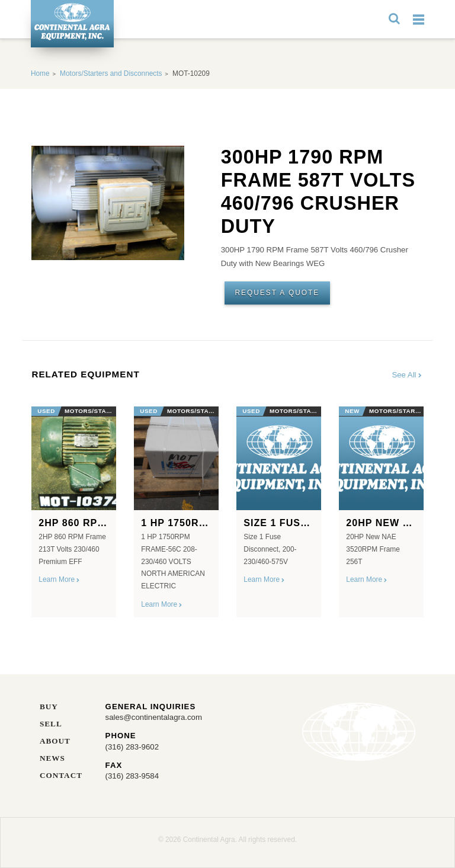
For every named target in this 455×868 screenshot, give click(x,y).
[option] (74, 507)
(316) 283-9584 (132, 776)
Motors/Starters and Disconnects (111, 73)
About (55, 741)
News (52, 758)
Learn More (60, 579)
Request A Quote (277, 293)
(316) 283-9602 (132, 747)
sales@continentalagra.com (154, 717)
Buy (49, 707)
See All (407, 375)
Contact (61, 776)
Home (40, 73)
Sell (51, 724)
